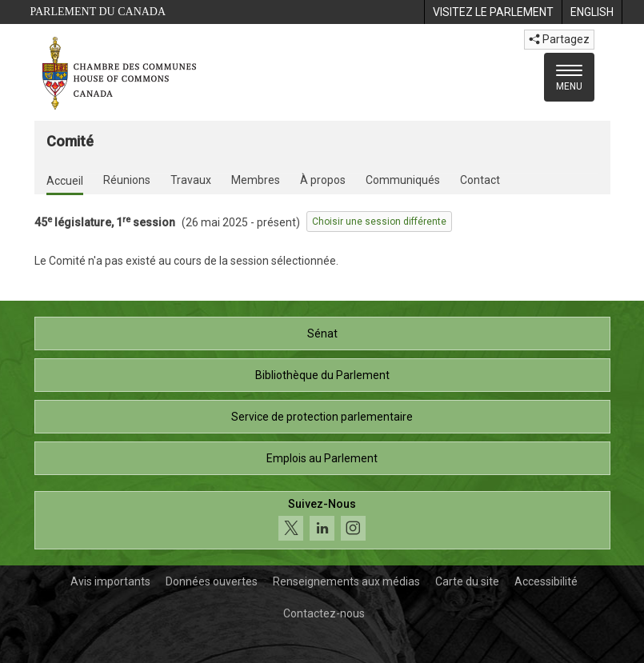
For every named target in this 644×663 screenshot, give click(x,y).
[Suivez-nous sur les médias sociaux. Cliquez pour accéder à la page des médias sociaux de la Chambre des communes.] (322, 520)
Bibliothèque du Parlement (322, 375)
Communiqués (403, 180)
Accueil (65, 181)
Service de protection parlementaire (322, 417)
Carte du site (467, 581)
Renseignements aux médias (346, 581)
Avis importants (110, 581)
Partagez (559, 39)
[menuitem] (493, 12)
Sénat (322, 333)
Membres (256, 180)
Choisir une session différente (379, 222)
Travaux (191, 180)
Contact (480, 180)
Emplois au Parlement (322, 458)
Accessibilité (546, 581)
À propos (323, 180)
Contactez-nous (324, 613)
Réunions (127, 180)
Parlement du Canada (98, 12)
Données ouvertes (212, 581)
